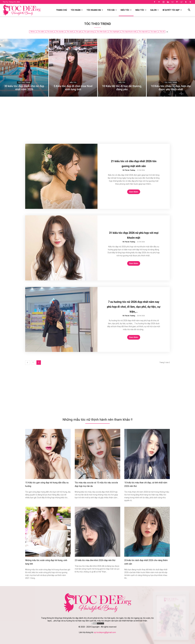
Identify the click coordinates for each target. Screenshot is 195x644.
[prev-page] (27, 363)
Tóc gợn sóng (89, 32)
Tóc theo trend (24, 82)
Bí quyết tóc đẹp (172, 10)
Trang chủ (61, 10)
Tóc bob (50, 32)
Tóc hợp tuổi (143, 32)
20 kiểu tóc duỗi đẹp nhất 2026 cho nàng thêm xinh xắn (145, 562)
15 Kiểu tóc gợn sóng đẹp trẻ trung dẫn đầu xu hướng (46, 484)
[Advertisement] (97, 122)
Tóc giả (78, 32)
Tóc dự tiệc (60, 32)
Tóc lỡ (162, 32)
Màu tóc (141, 10)
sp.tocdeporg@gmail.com (105, 632)
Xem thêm (134, 192)
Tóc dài (112, 10)
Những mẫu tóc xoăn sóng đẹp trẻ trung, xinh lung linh (46, 562)
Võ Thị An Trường (129, 170)
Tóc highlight (114, 32)
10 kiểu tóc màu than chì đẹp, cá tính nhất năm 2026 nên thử (146, 484)
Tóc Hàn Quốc (102, 32)
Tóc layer (154, 32)
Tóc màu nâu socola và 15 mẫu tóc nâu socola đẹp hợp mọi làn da (95, 484)
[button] (189, 10)
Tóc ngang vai (95, 10)
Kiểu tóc (126, 10)
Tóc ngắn (77, 10)
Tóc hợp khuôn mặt (129, 32)
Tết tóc (33, 32)
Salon (155, 10)
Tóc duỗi (70, 32)
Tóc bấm (41, 32)
